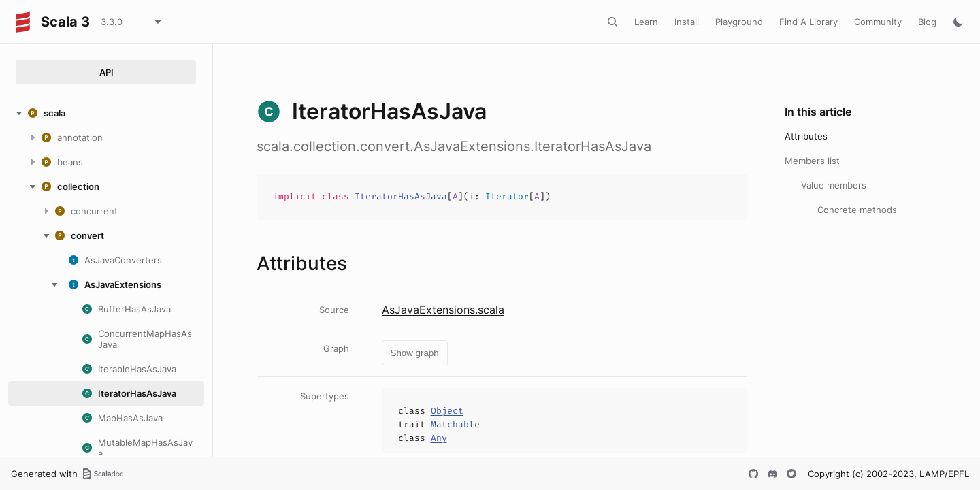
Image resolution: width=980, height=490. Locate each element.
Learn (646, 22)
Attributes (806, 136)
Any (439, 438)
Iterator (507, 196)
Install (687, 22)
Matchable (455, 424)
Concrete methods (857, 210)
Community (878, 22)
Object (447, 411)
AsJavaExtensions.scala (443, 310)
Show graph (415, 353)
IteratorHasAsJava (401, 196)
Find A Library (808, 22)
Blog (927, 22)
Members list (812, 161)
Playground (739, 22)
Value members (834, 185)
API (107, 72)
